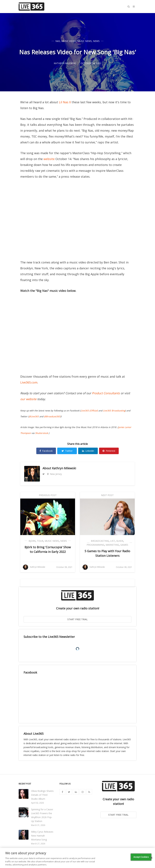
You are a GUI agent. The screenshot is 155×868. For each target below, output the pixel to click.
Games (124, 545)
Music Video (69, 41)
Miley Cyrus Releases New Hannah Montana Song (42, 836)
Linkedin (88, 451)
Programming (95, 545)
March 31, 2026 (38, 825)
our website (28, 399)
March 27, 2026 (38, 844)
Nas (58, 41)
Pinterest (109, 451)
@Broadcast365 (52, 416)
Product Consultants (106, 393)
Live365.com (29, 382)
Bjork (32, 541)
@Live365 (34, 416)
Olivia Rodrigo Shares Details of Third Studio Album (42, 795)
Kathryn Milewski (64, 468)
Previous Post (48, 495)
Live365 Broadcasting (114, 411)
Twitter (67, 451)
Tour (40, 541)
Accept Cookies (141, 857)
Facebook (46, 451)
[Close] (151, 858)
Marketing (112, 545)
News (96, 41)
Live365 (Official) (89, 411)
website (49, 159)
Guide (120, 541)
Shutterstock (42, 433)
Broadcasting (100, 541)
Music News (85, 41)
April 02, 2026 (37, 803)
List (113, 541)
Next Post (107, 495)
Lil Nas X (65, 102)
